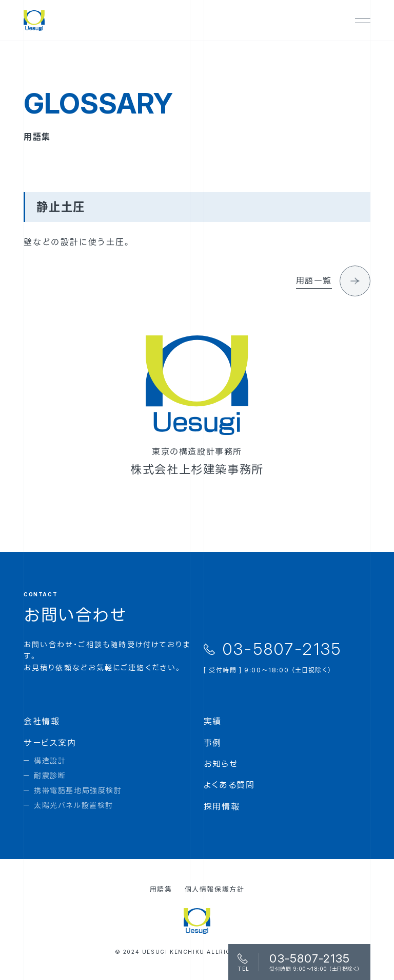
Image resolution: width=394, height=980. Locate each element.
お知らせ (221, 764)
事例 (213, 743)
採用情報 (222, 806)
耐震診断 (50, 775)
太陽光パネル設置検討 (74, 805)
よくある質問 (229, 785)
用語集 (161, 889)
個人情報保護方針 (215, 889)
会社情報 (42, 721)
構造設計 (50, 760)
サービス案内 (50, 743)
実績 (213, 721)
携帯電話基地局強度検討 (78, 790)
